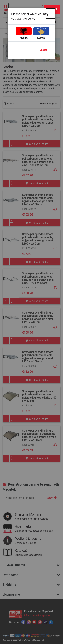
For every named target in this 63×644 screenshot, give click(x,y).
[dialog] (32, 322)
